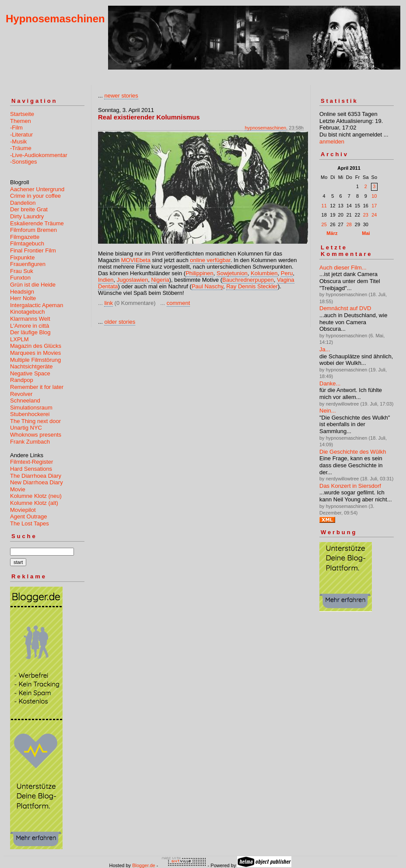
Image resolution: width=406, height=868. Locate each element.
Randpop (22, 380)
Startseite (22, 114)
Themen (21, 121)
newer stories (121, 96)
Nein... (328, 411)
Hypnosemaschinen (55, 19)
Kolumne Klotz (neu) (36, 496)
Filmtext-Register (31, 462)
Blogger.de (144, 865)
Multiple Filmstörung (35, 360)
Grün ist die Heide (33, 285)
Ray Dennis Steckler (252, 286)
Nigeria (160, 280)
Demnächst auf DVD (345, 308)
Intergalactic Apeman (37, 305)
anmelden (332, 142)
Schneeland (25, 401)
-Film (16, 128)
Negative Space (30, 373)
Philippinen (199, 273)
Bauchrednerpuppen (248, 280)
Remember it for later (37, 387)
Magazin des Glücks (36, 346)
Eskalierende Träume (37, 223)
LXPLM (19, 339)
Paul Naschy (207, 286)
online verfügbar (210, 260)
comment (178, 303)
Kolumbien (264, 273)
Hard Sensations (31, 469)
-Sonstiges (23, 162)
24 (374, 215)
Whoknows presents (36, 435)
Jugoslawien (133, 280)
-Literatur (21, 135)
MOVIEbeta (136, 260)
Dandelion (23, 203)
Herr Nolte (23, 298)
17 (374, 206)
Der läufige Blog (30, 332)
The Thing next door (35, 421)
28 (349, 224)
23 (366, 215)
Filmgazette (25, 237)
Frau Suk (22, 271)
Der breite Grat (29, 209)
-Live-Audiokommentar (39, 155)
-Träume (21, 148)
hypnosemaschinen (265, 128)
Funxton (20, 278)
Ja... (325, 349)
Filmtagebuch (27, 243)
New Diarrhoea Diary (37, 482)
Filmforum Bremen (33, 230)
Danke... (330, 383)
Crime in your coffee (35, 196)
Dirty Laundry (27, 216)
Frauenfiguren (28, 264)
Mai (366, 233)
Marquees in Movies (35, 353)
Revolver (21, 394)
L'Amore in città (30, 326)
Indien (106, 280)
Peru (287, 273)
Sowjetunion (232, 273)
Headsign (22, 292)
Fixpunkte (22, 257)
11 (324, 206)
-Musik (18, 142)
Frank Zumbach (30, 442)
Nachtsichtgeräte (31, 366)
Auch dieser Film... (343, 268)
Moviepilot (23, 510)
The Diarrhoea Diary (36, 476)
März (332, 233)
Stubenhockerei (30, 414)
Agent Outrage (29, 516)
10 (374, 196)
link (108, 303)
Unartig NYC (26, 428)
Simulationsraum (31, 408)
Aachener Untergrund (37, 189)
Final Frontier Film (33, 250)
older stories (120, 322)
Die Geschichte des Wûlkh (353, 452)
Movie (18, 489)
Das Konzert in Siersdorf (350, 486)
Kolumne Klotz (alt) (34, 503)
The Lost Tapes (30, 523)
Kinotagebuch (28, 312)
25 (324, 224)
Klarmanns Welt (30, 319)
